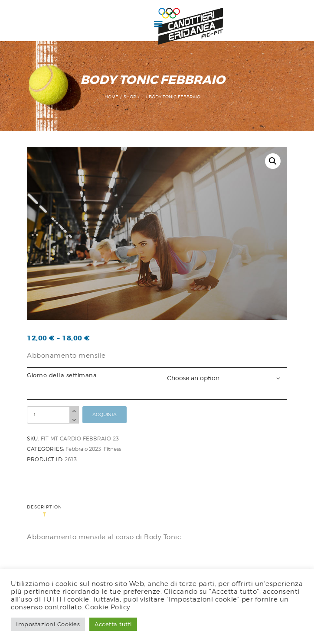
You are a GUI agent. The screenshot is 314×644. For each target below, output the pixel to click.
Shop (130, 97)
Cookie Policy (108, 607)
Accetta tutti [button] (113, 624)
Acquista (105, 415)
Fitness (112, 449)
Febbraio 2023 (83, 449)
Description (44, 507)
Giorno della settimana (62, 375)
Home (111, 97)
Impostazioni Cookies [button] (48, 624)
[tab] (47, 511)
